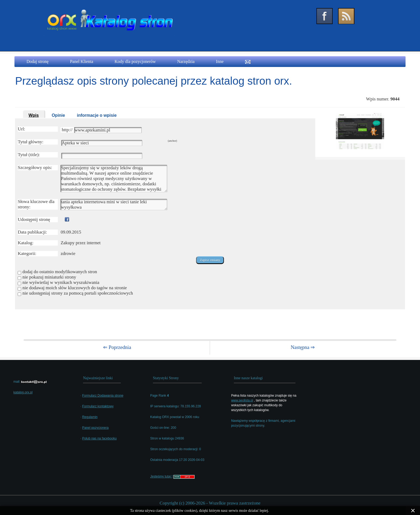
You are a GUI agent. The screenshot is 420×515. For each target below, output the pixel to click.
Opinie (58, 115)
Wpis (33, 115)
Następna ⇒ (303, 347)
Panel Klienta (82, 61)
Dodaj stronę (37, 61)
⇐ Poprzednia (117, 347)
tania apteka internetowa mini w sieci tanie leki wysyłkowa (114, 205)
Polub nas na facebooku (100, 438)
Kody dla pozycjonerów (135, 61)
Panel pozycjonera (95, 428)
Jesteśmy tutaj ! (161, 476)
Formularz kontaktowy (98, 406)
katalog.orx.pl (23, 392)
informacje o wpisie (97, 115)
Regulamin (90, 417)
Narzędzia (186, 61)
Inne (220, 61)
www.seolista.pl (242, 400)
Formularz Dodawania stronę (103, 396)
